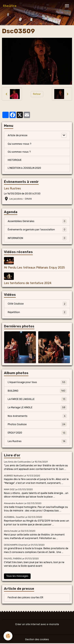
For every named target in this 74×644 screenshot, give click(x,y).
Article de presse (18, 135)
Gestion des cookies (37, 639)
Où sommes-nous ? (19, 152)
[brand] (10, 6)
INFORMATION (37, 238)
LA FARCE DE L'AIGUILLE (37, 399)
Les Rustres (12, 188)
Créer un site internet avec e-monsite (37, 624)
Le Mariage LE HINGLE (37, 407)
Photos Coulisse (37, 424)
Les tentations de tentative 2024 (28, 283)
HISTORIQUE (15, 160)
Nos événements (37, 416)
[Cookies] (8, 636)
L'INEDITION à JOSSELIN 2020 (24, 168)
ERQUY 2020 (37, 433)
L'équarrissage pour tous (37, 382)
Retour (37, 94)
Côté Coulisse (37, 304)
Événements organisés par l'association (37, 230)
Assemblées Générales (37, 221)
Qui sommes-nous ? (20, 144)
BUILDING (37, 391)
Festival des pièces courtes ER (25, 597)
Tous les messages (17, 576)
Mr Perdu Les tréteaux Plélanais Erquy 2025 (34, 268)
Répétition (37, 312)
